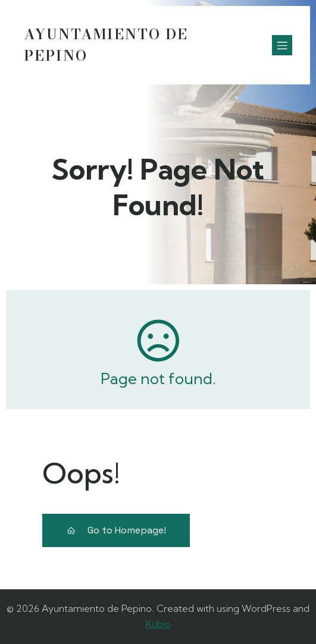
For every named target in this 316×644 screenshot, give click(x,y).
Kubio (158, 624)
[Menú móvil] (282, 45)
